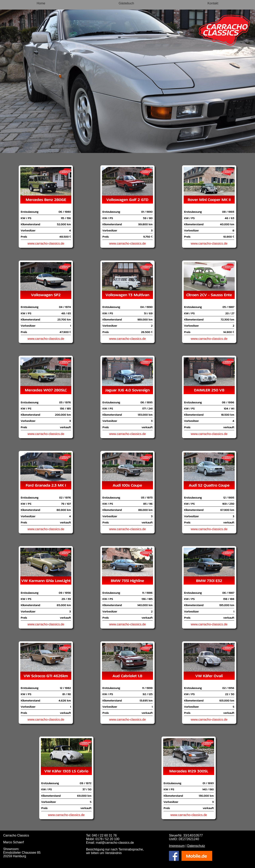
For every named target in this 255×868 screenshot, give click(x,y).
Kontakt (213, 3)
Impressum (177, 846)
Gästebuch (126, 3)
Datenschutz (196, 846)
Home (41, 3)
